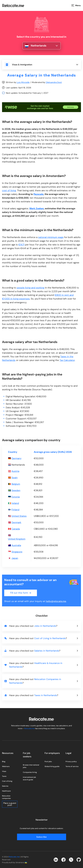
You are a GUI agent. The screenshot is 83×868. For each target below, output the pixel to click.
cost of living (9, 190)
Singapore (17, 552)
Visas (4, 771)
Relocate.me (29, 728)
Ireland (15, 503)
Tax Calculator (67, 360)
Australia (16, 545)
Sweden (16, 490)
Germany (16, 458)
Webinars (6, 766)
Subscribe (41, 837)
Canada (16, 529)
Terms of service (72, 766)
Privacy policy (71, 762)
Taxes (4, 776)
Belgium (16, 484)
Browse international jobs (31, 766)
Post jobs (48, 762)
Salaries (5, 786)
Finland (15, 510)
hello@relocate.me (56, 601)
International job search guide (29, 778)
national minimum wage (51, 237)
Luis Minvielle (23, 82)
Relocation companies (6, 797)
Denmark (16, 522)
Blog (4, 762)
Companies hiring (30, 772)
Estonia (16, 497)
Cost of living (7, 781)
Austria (15, 471)
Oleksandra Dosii (54, 82)
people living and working (31, 288)
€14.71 (21, 245)
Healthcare (6, 791)
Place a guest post (10, 804)
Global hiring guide (52, 766)
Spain (15, 478)
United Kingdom (17, 539)
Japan (15, 558)
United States (19, 516)
